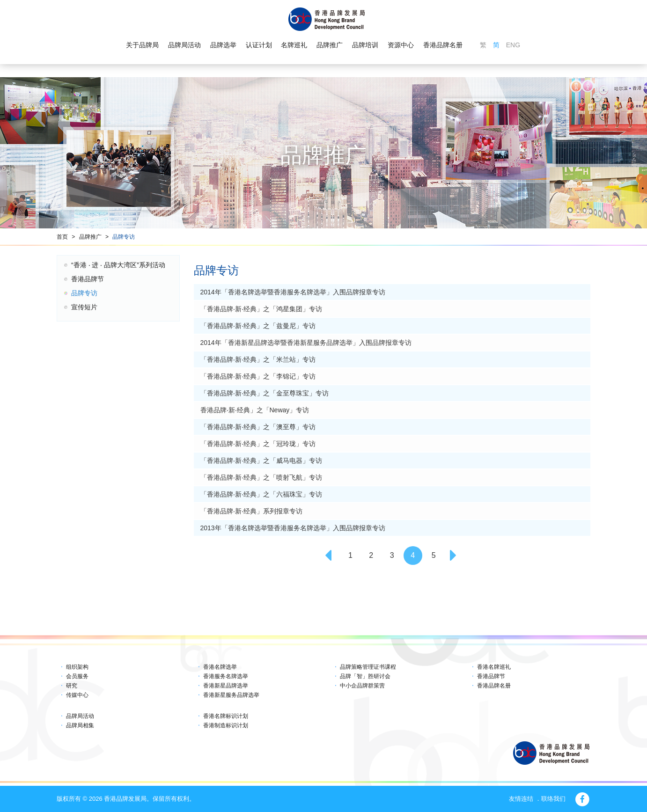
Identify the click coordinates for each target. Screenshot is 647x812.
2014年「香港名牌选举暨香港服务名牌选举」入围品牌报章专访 (293, 292)
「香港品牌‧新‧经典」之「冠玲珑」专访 (258, 444)
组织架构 (77, 667)
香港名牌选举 (220, 667)
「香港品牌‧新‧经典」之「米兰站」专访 (258, 359)
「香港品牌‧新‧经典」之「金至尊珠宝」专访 (265, 393)
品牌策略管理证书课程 (368, 667)
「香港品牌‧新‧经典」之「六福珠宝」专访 (261, 494)
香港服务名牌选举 (226, 676)
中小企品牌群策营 (362, 686)
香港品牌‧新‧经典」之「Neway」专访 (255, 410)
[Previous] (330, 556)
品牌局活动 (184, 45)
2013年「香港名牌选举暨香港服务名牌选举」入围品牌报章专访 (293, 528)
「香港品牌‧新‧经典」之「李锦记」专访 (258, 376)
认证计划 (259, 45)
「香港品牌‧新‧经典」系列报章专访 (251, 511)
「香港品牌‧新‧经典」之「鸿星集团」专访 (261, 309)
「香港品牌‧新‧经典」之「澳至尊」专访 (258, 427)
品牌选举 (223, 45)
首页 (62, 237)
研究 (72, 686)
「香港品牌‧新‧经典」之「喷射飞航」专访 (261, 477)
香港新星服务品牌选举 (231, 695)
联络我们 (553, 799)
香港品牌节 (88, 279)
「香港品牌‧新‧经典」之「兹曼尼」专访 (258, 326)
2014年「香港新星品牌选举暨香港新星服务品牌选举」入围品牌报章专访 (306, 343)
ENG (513, 45)
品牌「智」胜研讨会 (365, 676)
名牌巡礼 (294, 45)
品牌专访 (124, 237)
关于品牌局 (142, 45)
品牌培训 (365, 45)
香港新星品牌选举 (226, 686)
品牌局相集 (80, 725)
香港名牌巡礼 (494, 667)
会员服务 (77, 676)
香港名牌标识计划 (226, 716)
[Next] (455, 556)
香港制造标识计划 (226, 725)
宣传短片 (84, 307)
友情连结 (521, 799)
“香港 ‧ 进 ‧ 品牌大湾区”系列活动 (118, 265)
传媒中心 (77, 695)
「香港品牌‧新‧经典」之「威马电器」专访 (261, 461)
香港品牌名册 (443, 45)
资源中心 (401, 45)
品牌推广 (330, 45)
